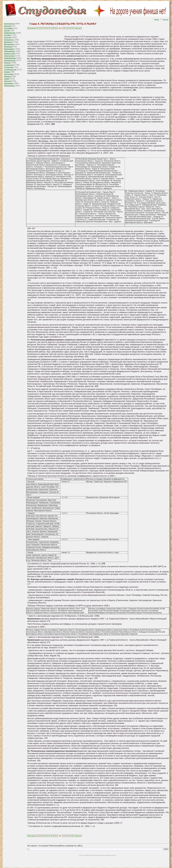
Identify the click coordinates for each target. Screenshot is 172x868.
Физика (7, 72)
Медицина (8, 47)
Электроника (9, 86)
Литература (9, 40)
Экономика (9, 83)
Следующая (77, 28)
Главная (157, 20)
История (7, 35)
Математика (9, 44)
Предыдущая (32, 28)
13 (66, 28)
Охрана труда (10, 54)
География (8, 28)
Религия (7, 63)
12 (63, 28)
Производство (10, 60)
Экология (8, 81)
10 (57, 28)
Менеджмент (9, 49)
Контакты (166, 20)
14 (69, 28)
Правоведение (10, 58)
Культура (8, 37)
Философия (9, 74)
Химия (7, 79)
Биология (8, 26)
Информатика (10, 33)
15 (71, 28)
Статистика (9, 67)
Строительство (10, 70)
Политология (9, 56)
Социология (9, 65)
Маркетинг (8, 42)
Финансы (8, 76)
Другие (7, 31)
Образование (9, 51)
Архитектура (9, 24)
